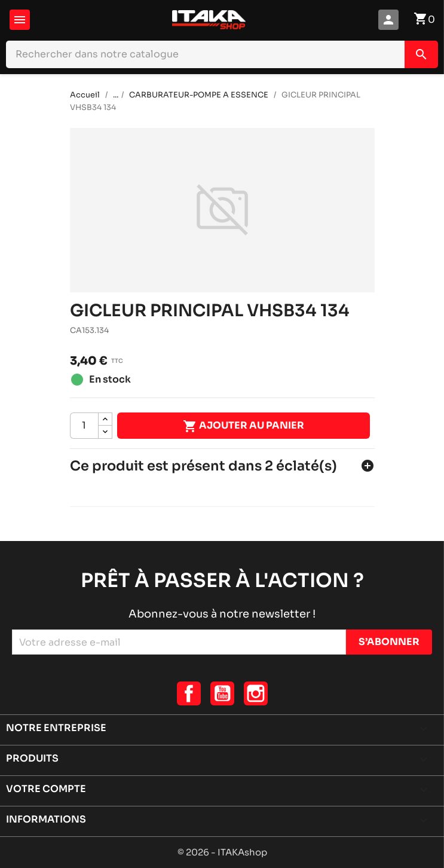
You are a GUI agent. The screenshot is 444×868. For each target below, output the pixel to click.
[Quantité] (84, 426)
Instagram (256, 693)
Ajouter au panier (244, 426)
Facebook (189, 693)
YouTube (222, 693)
